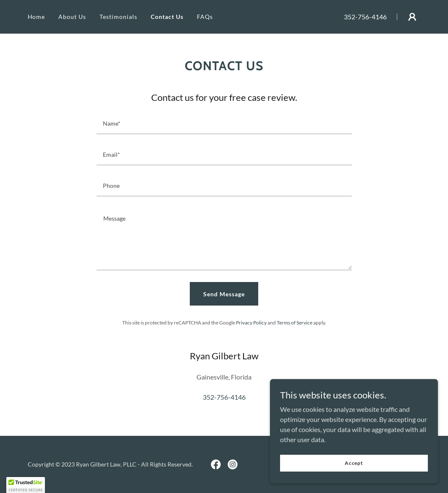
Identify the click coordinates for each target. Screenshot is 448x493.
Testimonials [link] (118, 17)
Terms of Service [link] (295, 323)
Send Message (224, 294)
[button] (412, 17)
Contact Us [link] (167, 17)
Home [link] (37, 17)
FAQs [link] (205, 17)
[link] (216, 464)
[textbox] (224, 124)
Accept (354, 463)
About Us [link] (72, 17)
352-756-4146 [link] (365, 17)
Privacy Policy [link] (251, 323)
